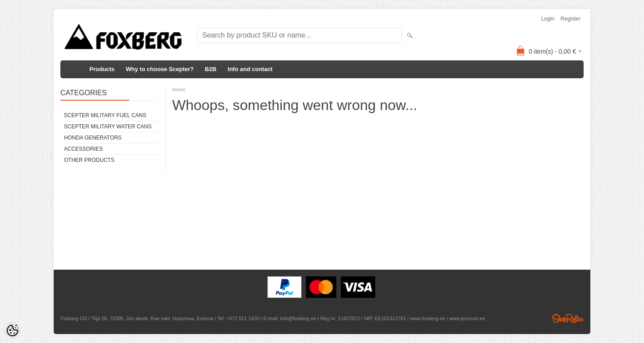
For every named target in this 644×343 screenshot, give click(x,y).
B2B (211, 69)
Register (570, 19)
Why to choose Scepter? (160, 69)
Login (548, 19)
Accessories (83, 149)
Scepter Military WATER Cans (108, 127)
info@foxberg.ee (298, 318)
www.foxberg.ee (428, 318)
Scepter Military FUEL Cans (105, 115)
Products (102, 69)
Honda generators (93, 138)
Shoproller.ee (568, 318)
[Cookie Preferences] (13, 330)
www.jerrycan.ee (467, 318)
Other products (89, 160)
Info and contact (250, 69)
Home (179, 89)
